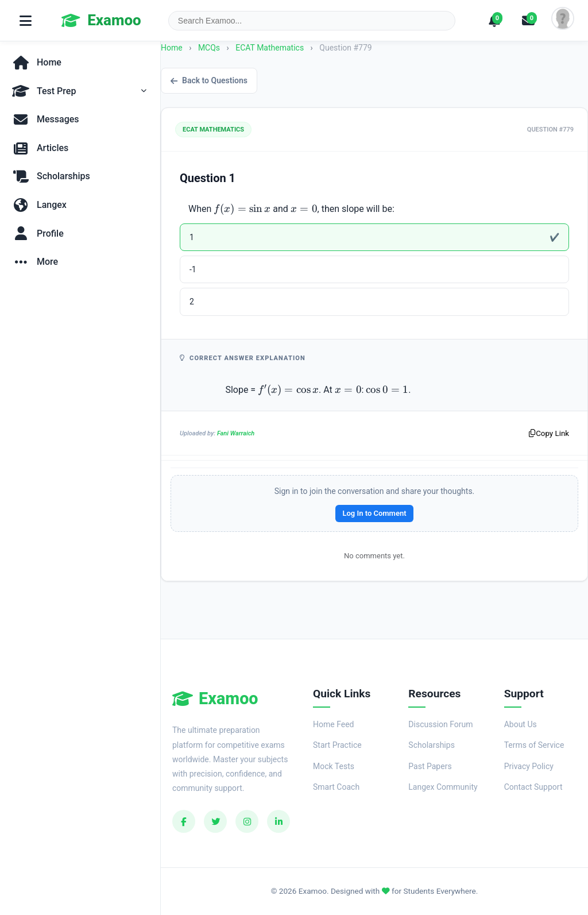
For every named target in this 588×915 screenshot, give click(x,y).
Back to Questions (209, 80)
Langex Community (443, 787)
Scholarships (432, 745)
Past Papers (430, 766)
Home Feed (333, 724)
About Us (521, 724)
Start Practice (337, 745)
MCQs (209, 48)
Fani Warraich (236, 433)
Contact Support (533, 787)
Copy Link (549, 433)
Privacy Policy (529, 766)
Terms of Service (534, 745)
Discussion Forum (440, 724)
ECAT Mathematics (270, 48)
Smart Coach (336, 787)
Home (172, 48)
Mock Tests (334, 766)
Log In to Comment (374, 513)
